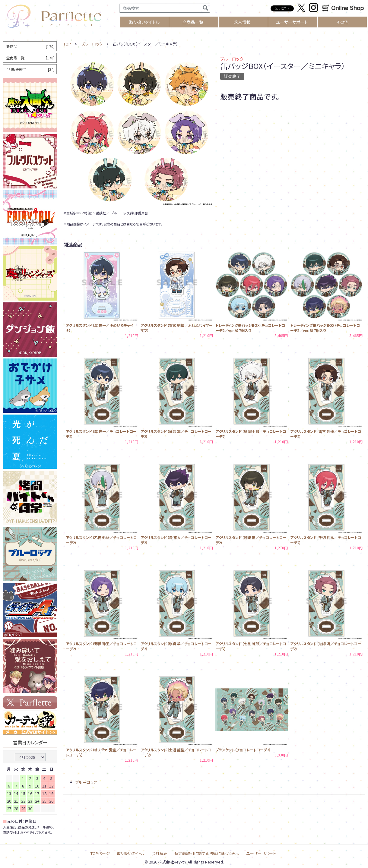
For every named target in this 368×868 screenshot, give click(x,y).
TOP (67, 44)
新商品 (30, 46)
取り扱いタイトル (131, 853)
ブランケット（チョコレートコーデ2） (243, 750)
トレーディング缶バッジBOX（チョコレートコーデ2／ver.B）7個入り (325, 328)
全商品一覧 (193, 22)
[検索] (205, 8)
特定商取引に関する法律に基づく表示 (207, 853)
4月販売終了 (30, 69)
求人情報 (242, 22)
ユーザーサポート (292, 22)
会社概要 (160, 853)
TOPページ (100, 853)
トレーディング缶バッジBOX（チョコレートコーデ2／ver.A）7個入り (250, 328)
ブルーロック (92, 44)
